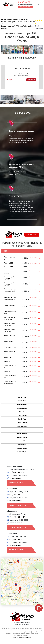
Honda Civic (22, 401)
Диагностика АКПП (9, 306)
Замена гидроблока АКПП (10, 284)
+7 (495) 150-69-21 (17, 472)
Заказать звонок (24, 7)
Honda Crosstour (22, 448)
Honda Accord (22, 426)
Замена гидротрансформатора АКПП (10, 299)
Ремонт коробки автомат (10, 272)
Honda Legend (22, 437)
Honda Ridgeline (22, 404)
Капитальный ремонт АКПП (10, 318)
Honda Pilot (22, 397)
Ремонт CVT (8, 371)
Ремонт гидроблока (10, 376)
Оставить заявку (16, 478)
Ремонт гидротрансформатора (10, 382)
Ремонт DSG (8, 361)
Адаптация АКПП (10, 348)
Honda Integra (22, 452)
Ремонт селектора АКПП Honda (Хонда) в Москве (18, 22)
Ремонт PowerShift (10, 353)
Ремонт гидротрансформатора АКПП (10, 291)
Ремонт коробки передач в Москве (13, 20)
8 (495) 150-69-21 (25, 2)
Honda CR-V (22, 430)
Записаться (31, 80)
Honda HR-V (22, 412)
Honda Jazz (22, 419)
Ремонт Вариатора (10, 366)
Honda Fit (22, 441)
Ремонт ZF (8, 358)
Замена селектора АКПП (10, 312)
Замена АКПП (9, 267)
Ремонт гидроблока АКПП (10, 278)
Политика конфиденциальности (22, 638)
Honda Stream (22, 408)
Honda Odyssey (22, 423)
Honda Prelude (22, 434)
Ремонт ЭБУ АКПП (10, 337)
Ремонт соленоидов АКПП (10, 324)
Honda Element (22, 415)
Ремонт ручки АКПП (10, 343)
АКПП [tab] (5, 251)
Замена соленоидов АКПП (10, 331)
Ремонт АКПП (9, 263)
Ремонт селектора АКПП (10, 258)
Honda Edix (22, 445)
